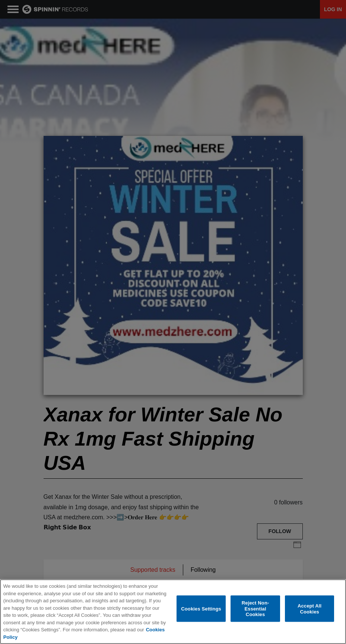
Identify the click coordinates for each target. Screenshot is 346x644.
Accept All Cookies (310, 609)
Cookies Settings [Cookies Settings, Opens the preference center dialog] (201, 608)
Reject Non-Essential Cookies (255, 609)
